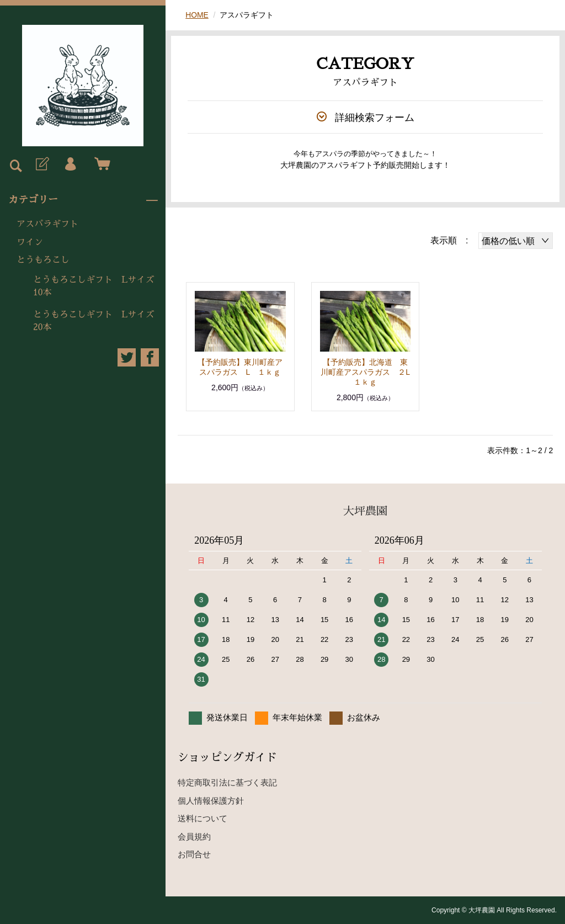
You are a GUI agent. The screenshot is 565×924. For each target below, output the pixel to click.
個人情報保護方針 (211, 801)
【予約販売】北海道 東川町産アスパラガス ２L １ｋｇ (369, 372)
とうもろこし (43, 260)
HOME (197, 15)
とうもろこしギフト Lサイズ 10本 (98, 286)
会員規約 (194, 837)
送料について (202, 818)
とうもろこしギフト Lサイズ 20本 (98, 321)
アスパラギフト (47, 224)
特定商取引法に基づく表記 (227, 782)
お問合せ (194, 854)
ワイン (30, 242)
